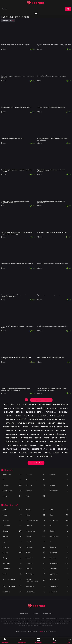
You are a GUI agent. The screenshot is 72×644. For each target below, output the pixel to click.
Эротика (36, 491)
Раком (25, 442)
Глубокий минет (12, 542)
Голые (12, 574)
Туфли (13, 453)
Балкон (33, 405)
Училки (36, 552)
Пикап (59, 531)
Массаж (12, 536)
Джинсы (63, 412)
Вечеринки (36, 592)
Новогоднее (26, 438)
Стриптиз (59, 569)
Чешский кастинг (12, 579)
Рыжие (33, 445)
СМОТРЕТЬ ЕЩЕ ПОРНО (40, 400)
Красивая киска (37, 419)
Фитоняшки (36, 453)
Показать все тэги (36, 463)
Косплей (22, 419)
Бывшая (30, 408)
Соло (53, 449)
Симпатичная (10, 449)
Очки (54, 438)
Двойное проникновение (36, 580)
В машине (12, 563)
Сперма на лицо (12, 586)
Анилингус (36, 586)
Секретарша (45, 445)
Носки (38, 438)
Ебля (59, 515)
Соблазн (12, 531)
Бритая (7, 408)
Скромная (24, 449)
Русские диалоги (58, 442)
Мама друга (36, 531)
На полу (49, 431)
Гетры (40, 412)
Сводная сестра (36, 480)
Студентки (63, 449)
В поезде (12, 520)
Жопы (36, 510)
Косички (10, 419)
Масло (35, 427)
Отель (46, 438)
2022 (12, 405)
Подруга (12, 485)
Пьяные (36, 526)
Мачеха (59, 480)
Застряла (43, 416)
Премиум (12, 569)
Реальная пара (39, 442)
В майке (41, 408)
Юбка (22, 456)
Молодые (36, 563)
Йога (52, 416)
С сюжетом (59, 520)
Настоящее (36, 434)
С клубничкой (11, 505)
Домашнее (12, 474)
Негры (12, 515)
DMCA (36, 613)
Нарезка (24, 434)
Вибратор (9, 412)
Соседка (36, 485)
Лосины (62, 423)
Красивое (12, 526)
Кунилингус (59, 586)
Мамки (12, 480)
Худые (57, 453)
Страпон (36, 569)
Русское (36, 474)
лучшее (31, 456)
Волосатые (59, 491)
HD (59, 526)
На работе (36, 542)
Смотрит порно (40, 449)
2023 (18, 405)
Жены (36, 515)
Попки (36, 536)
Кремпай (59, 558)
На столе (60, 431)
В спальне (52, 408)
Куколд (42, 423)
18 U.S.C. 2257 (47, 613)
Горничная (51, 412)
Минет (12, 496)
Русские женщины (18, 445)
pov (25, 405)
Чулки (65, 453)
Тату (5, 453)
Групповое (59, 574)
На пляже (12, 592)
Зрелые (59, 474)
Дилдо (18, 416)
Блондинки (45, 405)
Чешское (36, 558)
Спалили (59, 542)
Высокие (30, 412)
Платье (63, 438)
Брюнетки (18, 408)
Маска (26, 427)
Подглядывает (12, 442)
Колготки (59, 547)
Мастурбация (48, 427)
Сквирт (12, 558)
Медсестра (63, 427)
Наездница (11, 434)
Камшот (61, 416)
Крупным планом (27, 423)
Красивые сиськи (56, 419)
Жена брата (30, 416)
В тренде (9, 470)
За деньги (12, 547)
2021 (5, 405)
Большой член (61, 405)
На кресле (23, 431)
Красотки (10, 423)
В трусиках (59, 563)
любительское (45, 456)
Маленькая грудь (12, 427)
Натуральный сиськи (55, 434)
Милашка (11, 431)
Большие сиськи (36, 520)
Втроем (20, 412)
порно (41, 631)
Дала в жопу (59, 579)
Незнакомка (11, 438)
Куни (59, 510)
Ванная (64, 408)
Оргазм (12, 552)
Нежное (59, 485)
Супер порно (12, 491)
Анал (36, 496)
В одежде (59, 552)
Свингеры (36, 574)
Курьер (52, 423)
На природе (59, 536)
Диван (9, 416)
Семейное (59, 592)
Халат (48, 453)
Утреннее (23, 453)
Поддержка (24, 613)
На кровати (37, 431)
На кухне (36, 547)
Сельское (58, 445)
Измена (12, 510)
